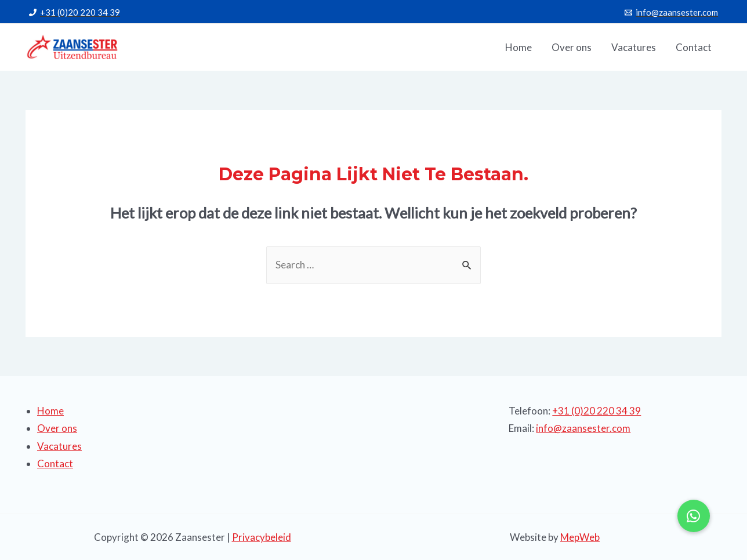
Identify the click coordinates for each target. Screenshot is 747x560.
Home (50, 411)
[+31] (75, 12)
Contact (55, 463)
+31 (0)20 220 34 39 (596, 411)
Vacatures (59, 446)
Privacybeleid (262, 537)
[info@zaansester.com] (671, 12)
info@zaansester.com (583, 428)
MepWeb (580, 537)
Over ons (57, 428)
